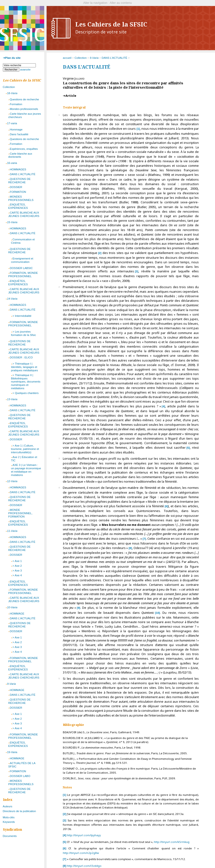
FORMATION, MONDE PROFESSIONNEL (23, 275)
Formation (16, 104)
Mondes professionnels (24, 109)
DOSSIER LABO (20, 776)
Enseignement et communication (22, 260)
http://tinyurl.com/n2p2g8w (81, 853)
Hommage (16, 129)
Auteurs (8, 806)
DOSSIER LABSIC (21, 268)
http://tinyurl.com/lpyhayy (84, 835)
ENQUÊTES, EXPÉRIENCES (18, 206)
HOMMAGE (17, 614)
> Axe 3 (17, 571)
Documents (10, 836)
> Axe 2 (17, 566)
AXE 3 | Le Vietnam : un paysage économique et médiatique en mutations (26, 470)
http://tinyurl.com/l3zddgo (84, 866)
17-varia (12, 123)
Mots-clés (9, 817)
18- (12, 93)
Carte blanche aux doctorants (20, 155)
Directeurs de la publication (19, 811)
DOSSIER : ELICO (21, 357)
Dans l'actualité (19, 134)
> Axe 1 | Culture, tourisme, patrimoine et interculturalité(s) (25, 449)
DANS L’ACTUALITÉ (23, 542)
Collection (81, 58)
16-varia (12, 163)
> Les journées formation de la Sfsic (23, 333)
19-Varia (12, 752)
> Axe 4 (17, 575)
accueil (67, 58)
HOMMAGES (18, 169)
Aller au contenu (121, 3)
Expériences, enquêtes (24, 149)
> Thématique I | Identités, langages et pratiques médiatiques (24, 367)
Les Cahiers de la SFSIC (111, 28)
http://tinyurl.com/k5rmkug (172, 842)
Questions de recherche (24, 99)
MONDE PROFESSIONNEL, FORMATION (20, 513)
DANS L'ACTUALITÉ (115, 58)
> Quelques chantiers (25, 393)
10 (158, 613)
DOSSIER (16, 187)
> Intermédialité (22, 316)
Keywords (9, 822)
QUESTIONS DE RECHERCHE (19, 181)
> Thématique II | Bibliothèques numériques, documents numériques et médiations (26, 382)
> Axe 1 (17, 561)
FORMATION (18, 192)
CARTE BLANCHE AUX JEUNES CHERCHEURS (24, 214)
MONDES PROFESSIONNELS (21, 198)
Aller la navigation (95, 3)
